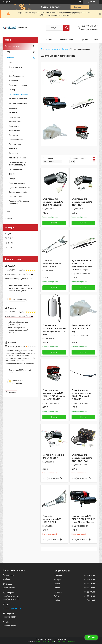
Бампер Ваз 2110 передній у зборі (21, 371)
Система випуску (16, 169)
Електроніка (14, 126)
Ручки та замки (15, 121)
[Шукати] (66, 28)
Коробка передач (16, 76)
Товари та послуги (67, 40)
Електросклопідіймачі (18, 85)
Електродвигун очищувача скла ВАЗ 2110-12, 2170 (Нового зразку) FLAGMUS (54, 395)
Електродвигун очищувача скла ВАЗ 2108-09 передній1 (53, 202)
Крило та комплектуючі (19, 99)
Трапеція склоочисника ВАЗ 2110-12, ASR (52, 264)
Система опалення (17, 140)
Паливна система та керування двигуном (18, 164)
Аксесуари (13, 81)
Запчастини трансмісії (18, 192)
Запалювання (15, 131)
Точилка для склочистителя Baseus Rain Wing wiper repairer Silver (54, 330)
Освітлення (14, 135)
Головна (49, 40)
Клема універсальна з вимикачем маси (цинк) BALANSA (18, 330)
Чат (91, 637)
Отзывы (8, 218)
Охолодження (15, 144)
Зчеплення (13, 153)
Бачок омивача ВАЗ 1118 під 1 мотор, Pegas (81, 328)
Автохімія (13, 149)
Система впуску (15, 67)
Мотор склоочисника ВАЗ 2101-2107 (53, 456)
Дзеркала (13, 108)
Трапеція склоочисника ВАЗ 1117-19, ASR (52, 519)
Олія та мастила (16, 197)
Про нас (84, 40)
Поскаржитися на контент (45, 642)
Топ (10, 63)
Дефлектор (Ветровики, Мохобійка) (19, 202)
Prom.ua (63, 639)
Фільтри (12, 174)
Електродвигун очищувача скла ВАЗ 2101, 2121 (82, 202)
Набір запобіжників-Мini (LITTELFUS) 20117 (18, 323)
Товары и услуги (12, 46)
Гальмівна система (17, 183)
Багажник (13, 112)
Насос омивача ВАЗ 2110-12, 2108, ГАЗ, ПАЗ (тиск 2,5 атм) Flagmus (83, 519)
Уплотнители (14, 117)
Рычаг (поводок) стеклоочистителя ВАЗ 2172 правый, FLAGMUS (81, 395)
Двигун (12, 178)
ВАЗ (9, 52)
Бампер (12, 90)
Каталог (65, 49)
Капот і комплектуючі (18, 103)
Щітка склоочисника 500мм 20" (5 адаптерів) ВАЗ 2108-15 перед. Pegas (82, 265)
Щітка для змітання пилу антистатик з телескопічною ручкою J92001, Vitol (21, 288)
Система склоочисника (18, 94)
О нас (7, 212)
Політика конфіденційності (65, 642)
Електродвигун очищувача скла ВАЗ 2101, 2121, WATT (82, 458)
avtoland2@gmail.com (12, 608)
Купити (54, 223)
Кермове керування (17, 158)
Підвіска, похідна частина (20, 188)
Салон (11, 72)
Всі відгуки (10, 392)
